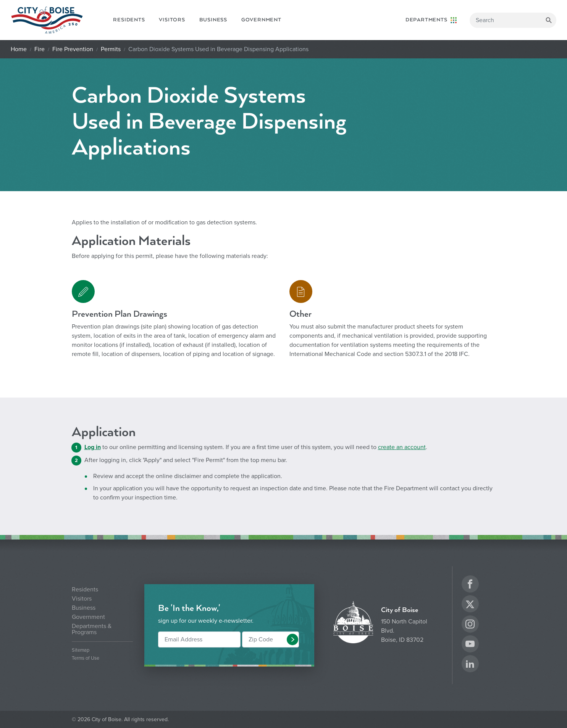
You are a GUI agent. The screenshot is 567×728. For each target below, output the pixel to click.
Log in (93, 447)
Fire (40, 49)
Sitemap (81, 650)
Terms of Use (86, 658)
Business (213, 20)
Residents (129, 20)
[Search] (513, 20)
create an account (402, 447)
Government (261, 20)
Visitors (172, 20)
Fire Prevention (73, 49)
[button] (292, 639)
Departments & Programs (92, 629)
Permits (111, 49)
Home (19, 49)
